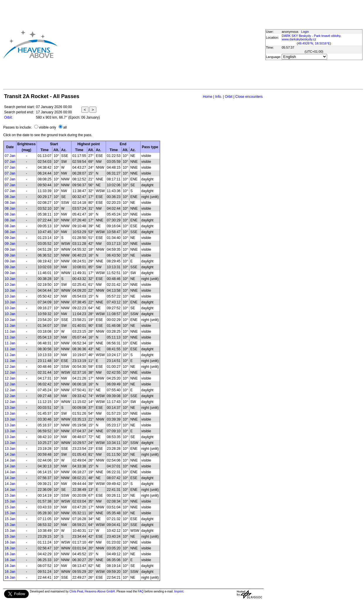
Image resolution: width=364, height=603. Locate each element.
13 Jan (10, 408)
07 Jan (10, 156)
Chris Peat (76, 591)
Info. (219, 97)
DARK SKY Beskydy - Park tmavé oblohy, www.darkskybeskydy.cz (311, 37)
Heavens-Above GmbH (100, 591)
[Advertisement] (146, 44)
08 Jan (10, 197)
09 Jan (10, 238)
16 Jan (10, 542)
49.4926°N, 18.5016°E (314, 43)
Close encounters (249, 97)
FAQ (141, 591)
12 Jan (10, 367)
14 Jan (10, 455)
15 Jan (10, 496)
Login (305, 32)
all (65, 127)
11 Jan (10, 326)
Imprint (179, 591)
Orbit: (8, 117)
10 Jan (10, 279)
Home (208, 97)
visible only (48, 127)
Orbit (229, 97)
